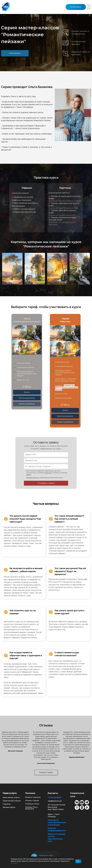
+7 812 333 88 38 (54, 798)
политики (48, 473)
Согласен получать (33, 478)
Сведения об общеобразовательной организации (57, 822)
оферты (29, 475)
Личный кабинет (76, 7)
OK (78, 861)
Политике (14, 863)
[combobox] (26, 466)
